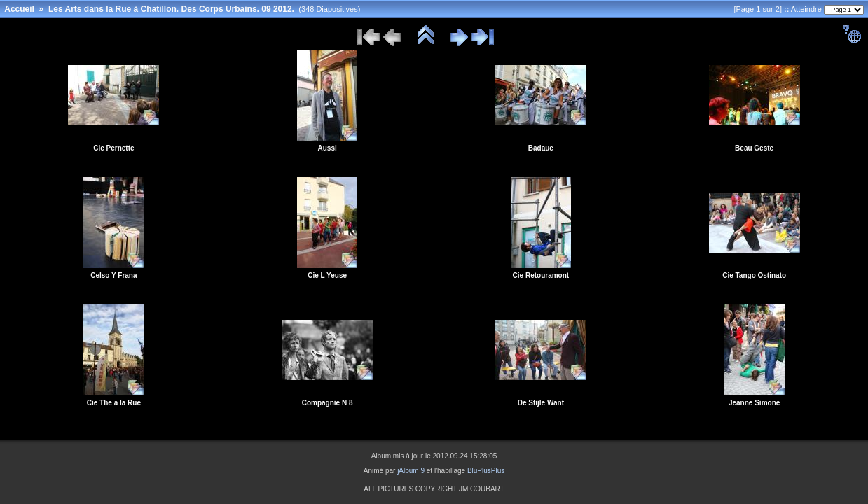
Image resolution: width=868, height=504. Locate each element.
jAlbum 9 (411, 471)
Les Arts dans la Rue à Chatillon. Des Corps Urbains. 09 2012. (171, 9)
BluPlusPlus (486, 471)
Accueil (19, 9)
